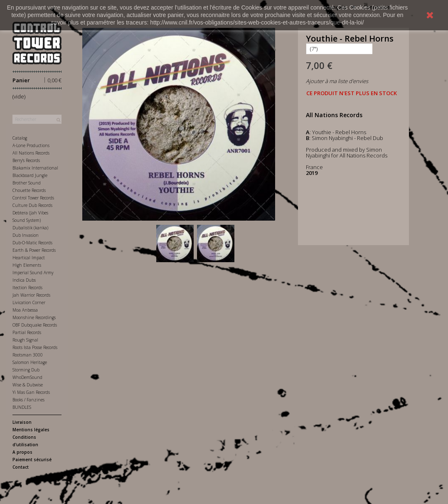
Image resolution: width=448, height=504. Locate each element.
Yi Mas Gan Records (31, 392)
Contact (21, 467)
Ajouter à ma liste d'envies (337, 81)
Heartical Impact (29, 258)
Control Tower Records (33, 198)
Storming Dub (26, 370)
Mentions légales (31, 430)
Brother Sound (27, 183)
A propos (22, 452)
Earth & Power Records (34, 250)
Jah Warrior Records (31, 295)
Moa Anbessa (25, 310)
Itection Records (27, 288)
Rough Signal (25, 340)
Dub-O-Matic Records (32, 243)
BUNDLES (22, 407)
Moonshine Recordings (34, 317)
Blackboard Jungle (30, 175)
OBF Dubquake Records (35, 325)
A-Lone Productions (31, 145)
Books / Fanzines (28, 400)
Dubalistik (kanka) (30, 228)
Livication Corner (29, 302)
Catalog (20, 138)
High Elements (27, 265)
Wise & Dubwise (28, 385)
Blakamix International (35, 168)
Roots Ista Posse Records (35, 347)
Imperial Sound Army (33, 273)
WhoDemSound (27, 377)
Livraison (22, 422)
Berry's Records (26, 160)
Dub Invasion (26, 235)
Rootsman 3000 (28, 355)
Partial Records (27, 332)
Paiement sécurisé (32, 460)
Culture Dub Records (32, 205)
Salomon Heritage (30, 362)
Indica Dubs (24, 280)
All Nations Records (31, 153)
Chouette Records (29, 190)
